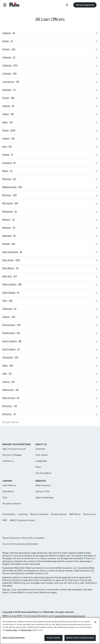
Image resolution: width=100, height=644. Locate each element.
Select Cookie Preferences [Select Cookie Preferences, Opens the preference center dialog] (13, 640)
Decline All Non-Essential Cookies (80, 640)
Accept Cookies (53, 640)
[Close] (95, 625)
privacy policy (12, 633)
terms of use (26, 633)
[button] (5, 5)
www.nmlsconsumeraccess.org (70, 616)
